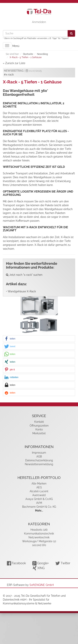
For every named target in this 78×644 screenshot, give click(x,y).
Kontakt (39, 422)
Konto (39, 429)
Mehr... (39, 511)
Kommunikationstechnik (39, 534)
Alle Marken (39, 484)
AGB (39, 456)
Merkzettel (39, 433)
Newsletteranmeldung (39, 464)
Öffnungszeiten (39, 426)
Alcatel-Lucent (39, 491)
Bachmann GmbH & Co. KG (39, 507)
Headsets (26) (39, 530)
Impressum (39, 453)
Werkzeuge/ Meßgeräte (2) (39, 541)
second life (39, 545)
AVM (39, 503)
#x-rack (9, 75)
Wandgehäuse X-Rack (22, 291)
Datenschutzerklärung (39, 460)
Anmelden (39, 22)
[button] (39, 339)
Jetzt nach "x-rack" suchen (24, 275)
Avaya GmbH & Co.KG (39, 499)
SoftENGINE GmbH (42, 585)
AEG (39, 487)
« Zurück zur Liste (14, 63)
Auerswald (39, 495)
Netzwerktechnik (39, 537)
